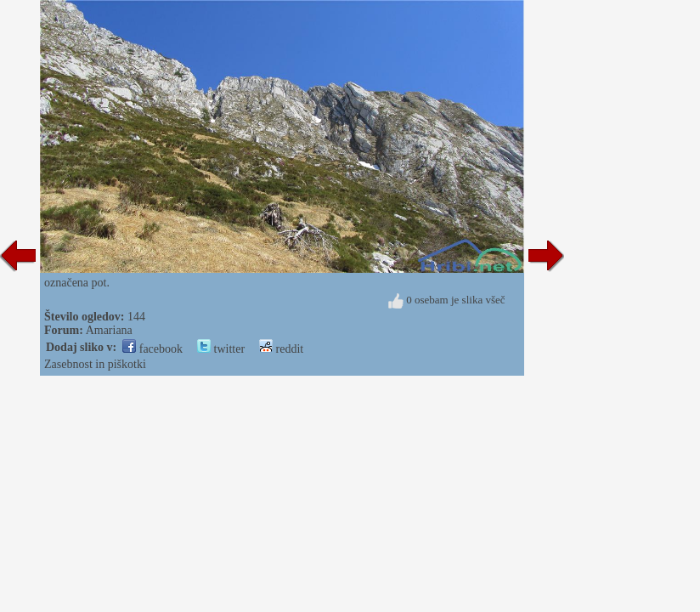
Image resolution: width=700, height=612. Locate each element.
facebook (152, 349)
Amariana (109, 330)
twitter (221, 349)
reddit (281, 349)
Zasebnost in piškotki (95, 364)
